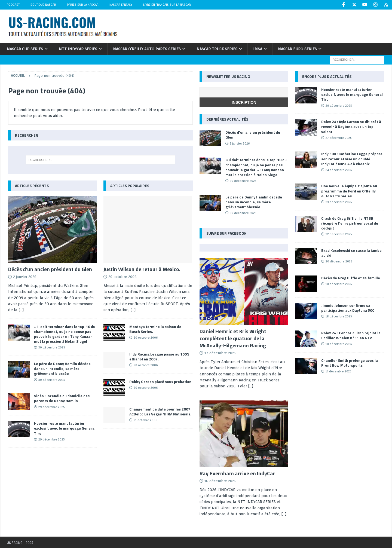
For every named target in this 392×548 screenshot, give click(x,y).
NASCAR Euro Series (297, 49)
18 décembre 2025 (339, 284)
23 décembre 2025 (339, 202)
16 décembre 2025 (220, 481)
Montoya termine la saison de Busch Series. (155, 329)
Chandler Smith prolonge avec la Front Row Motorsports (350, 363)
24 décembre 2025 (339, 170)
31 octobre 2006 (145, 420)
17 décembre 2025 (220, 353)
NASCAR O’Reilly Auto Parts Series (147, 49)
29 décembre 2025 (52, 407)
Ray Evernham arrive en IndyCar (237, 473)
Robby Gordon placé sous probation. (161, 382)
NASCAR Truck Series (217, 49)
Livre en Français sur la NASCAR (167, 5)
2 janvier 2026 (25, 277)
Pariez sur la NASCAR (83, 5)
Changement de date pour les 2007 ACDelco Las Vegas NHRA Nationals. (160, 411)
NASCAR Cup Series (25, 49)
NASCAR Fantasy (121, 5)
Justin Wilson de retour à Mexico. (142, 269)
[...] (21, 310)
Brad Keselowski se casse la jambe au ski (351, 253)
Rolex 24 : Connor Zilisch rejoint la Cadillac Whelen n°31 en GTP (351, 335)
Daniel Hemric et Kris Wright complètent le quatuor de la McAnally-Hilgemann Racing (233, 338)
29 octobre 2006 (122, 277)
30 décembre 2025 (52, 347)
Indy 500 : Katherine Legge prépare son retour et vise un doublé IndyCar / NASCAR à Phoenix (352, 159)
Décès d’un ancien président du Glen (50, 269)
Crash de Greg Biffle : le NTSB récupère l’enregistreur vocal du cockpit (350, 223)
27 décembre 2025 (339, 138)
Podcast (13, 5)
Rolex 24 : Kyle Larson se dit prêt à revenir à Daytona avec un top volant (351, 126)
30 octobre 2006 (146, 338)
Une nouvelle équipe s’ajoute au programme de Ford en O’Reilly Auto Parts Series (349, 191)
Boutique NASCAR (43, 5)
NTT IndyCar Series (78, 49)
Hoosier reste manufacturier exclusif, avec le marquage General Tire (65, 428)
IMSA (258, 49)
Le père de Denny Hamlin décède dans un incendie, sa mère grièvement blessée (62, 368)
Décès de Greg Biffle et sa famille (351, 278)
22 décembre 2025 (339, 234)
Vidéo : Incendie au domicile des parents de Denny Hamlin (62, 398)
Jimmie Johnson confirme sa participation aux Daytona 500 (348, 308)
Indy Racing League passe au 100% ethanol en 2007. (159, 356)
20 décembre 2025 (339, 261)
